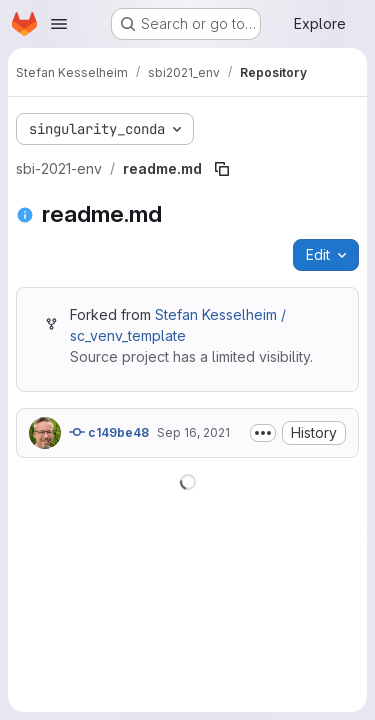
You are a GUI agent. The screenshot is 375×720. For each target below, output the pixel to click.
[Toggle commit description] (263, 433)
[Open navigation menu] (59, 24)
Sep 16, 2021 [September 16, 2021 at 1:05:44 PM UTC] (193, 432)
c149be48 (109, 432)
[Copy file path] (222, 169)
